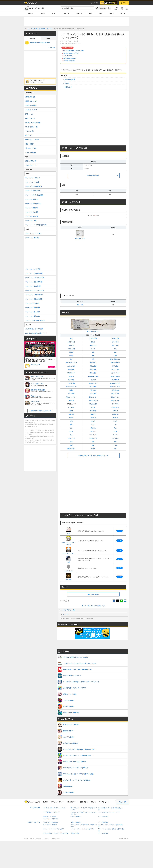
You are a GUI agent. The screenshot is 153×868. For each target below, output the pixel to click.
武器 (54, 14)
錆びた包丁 (93, 363)
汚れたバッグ (115, 373)
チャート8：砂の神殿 (32, 212)
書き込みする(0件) (93, 594)
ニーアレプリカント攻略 (68, 610)
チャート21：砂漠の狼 (32, 303)
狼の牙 (71, 418)
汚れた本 (93, 380)
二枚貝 (115, 356)
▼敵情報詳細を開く (93, 175)
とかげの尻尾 (93, 339)
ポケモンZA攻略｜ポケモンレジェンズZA (55, 808)
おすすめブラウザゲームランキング (41, 411)
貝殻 (93, 359)
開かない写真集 (115, 376)
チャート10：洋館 (31, 221)
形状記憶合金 (115, 390)
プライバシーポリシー (58, 802)
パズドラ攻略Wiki (76, 816)
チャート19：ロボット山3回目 (35, 290)
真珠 (93, 352)
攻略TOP (31, 14)
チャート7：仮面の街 (32, 208)
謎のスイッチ (115, 394)
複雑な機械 (71, 370)
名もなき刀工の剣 (80, 235)
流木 (115, 352)
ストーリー (66, 14)
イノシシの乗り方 (31, 153)
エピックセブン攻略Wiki (50, 825)
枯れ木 (93, 449)
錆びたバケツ (71, 449)
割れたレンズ (115, 401)
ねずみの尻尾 (115, 339)
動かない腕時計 (115, 363)
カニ (115, 349)
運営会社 (93, 802)
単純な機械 (93, 366)
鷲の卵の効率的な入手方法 (71, 53)
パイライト (115, 438)
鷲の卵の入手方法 (31, 148)
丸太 (115, 428)
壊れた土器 (115, 345)
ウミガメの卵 (71, 349)
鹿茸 (71, 339)
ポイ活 (94, 3)
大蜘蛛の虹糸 (115, 407)
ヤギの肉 (115, 411)
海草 (93, 356)
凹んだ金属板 (93, 404)
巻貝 (71, 359)
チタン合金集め (68, 56)
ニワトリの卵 (71, 342)
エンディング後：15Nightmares (35, 320)
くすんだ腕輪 (71, 383)
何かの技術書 (115, 380)
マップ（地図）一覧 (31, 127)
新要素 (43, 14)
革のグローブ (71, 373)
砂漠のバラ (93, 345)
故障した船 (80, 305)
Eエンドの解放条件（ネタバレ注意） (74, 51)
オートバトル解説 (31, 105)
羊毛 (71, 421)
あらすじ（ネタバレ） (32, 110)
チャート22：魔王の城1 (33, 308)
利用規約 (46, 802)
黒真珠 (71, 352)
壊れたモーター (93, 397)
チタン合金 (71, 394)
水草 (115, 449)
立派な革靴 (93, 370)
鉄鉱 (93, 442)
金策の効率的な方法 (69, 61)
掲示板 (123, 14)
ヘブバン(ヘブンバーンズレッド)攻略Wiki (82, 829)
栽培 (101, 14)
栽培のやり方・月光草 (32, 140)
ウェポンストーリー (31, 165)
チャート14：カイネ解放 (33, 269)
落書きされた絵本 (93, 376)
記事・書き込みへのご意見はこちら (93, 606)
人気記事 (32, 39)
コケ (115, 425)
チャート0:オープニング (33, 178)
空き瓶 (71, 356)
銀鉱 (71, 445)
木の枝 (71, 431)
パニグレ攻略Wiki (103, 833)
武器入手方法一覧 (31, 161)
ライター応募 (122, 802)
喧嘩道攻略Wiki (75, 833)
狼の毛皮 (93, 418)
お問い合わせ (84, 802)
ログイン (124, 3)
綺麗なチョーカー (115, 383)
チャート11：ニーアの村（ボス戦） (36, 225)
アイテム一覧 (29, 131)
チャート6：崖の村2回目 (33, 204)
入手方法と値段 (70, 80)
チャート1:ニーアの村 (32, 182)
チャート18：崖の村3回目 (33, 286)
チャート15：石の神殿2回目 (34, 273)
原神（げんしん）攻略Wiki (51, 822)
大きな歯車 (93, 394)
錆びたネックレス (115, 387)
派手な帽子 (93, 373)
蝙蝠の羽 (71, 414)
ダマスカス (115, 342)
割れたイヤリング (71, 387)
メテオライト (71, 438)
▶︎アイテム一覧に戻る (93, 325)
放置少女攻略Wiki (76, 822)
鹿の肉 (71, 411)
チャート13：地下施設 (32, 238)
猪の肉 (93, 421)
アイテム (65, 614)
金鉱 (93, 445)
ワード (111, 14)
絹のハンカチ (115, 370)
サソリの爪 (71, 407)
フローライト (93, 435)
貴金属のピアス (93, 383)
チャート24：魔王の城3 (33, 316)
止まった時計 (71, 366)
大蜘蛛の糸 (115, 414)
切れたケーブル (93, 401)
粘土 (71, 435)
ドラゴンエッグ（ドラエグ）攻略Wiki (54, 829)
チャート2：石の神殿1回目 (34, 186)
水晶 (71, 442)
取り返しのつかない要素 (33, 123)
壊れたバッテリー (71, 397)
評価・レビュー (30, 114)
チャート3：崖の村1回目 (33, 191)
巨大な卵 (71, 345)
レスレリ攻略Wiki (103, 822)
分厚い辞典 (71, 380)
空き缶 (115, 445)
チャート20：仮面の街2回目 (34, 299)
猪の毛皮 (115, 418)
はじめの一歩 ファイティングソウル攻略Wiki (56, 833)
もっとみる (52, 48)
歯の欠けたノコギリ (71, 363)
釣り (91, 14)
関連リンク (68, 87)
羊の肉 (115, 421)
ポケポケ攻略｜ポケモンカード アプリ (109, 812)
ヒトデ (93, 349)
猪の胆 (93, 407)
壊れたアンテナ (115, 397)
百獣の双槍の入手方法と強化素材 (40, 43)
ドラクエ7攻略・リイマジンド (52, 812)
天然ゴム (93, 428)
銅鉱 (115, 442)
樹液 (71, 425)
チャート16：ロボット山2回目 (35, 278)
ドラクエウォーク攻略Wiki (51, 819)
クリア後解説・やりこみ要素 (34, 329)
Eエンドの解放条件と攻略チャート (36, 333)
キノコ (93, 425)
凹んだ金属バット (115, 359)
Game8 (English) (104, 802)
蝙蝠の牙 (93, 414)
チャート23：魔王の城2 (33, 312)
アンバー (115, 435)
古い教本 (71, 376)
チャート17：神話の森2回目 (34, 282)
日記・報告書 (29, 144)
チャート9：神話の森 (32, 216)
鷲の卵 (93, 342)
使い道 (67, 83)
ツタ (71, 428)
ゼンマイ (93, 431)
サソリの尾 (115, 404)
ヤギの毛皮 (93, 411)
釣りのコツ (29, 135)
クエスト (79, 14)
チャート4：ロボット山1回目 (34, 195)
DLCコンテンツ (30, 118)
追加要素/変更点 (30, 97)
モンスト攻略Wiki (103, 816)
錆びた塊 (93, 390)
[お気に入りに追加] (101, 8)
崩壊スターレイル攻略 (49, 816)
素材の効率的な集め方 (70, 58)
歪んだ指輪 (93, 387)
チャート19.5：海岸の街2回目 (35, 295)
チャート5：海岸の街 (32, 199)
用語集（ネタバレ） (31, 101)
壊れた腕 (71, 401)
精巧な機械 (115, 366)
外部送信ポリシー (72, 802)
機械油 (71, 390)
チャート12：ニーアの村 (33, 233)
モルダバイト (93, 438)
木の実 (115, 431)
